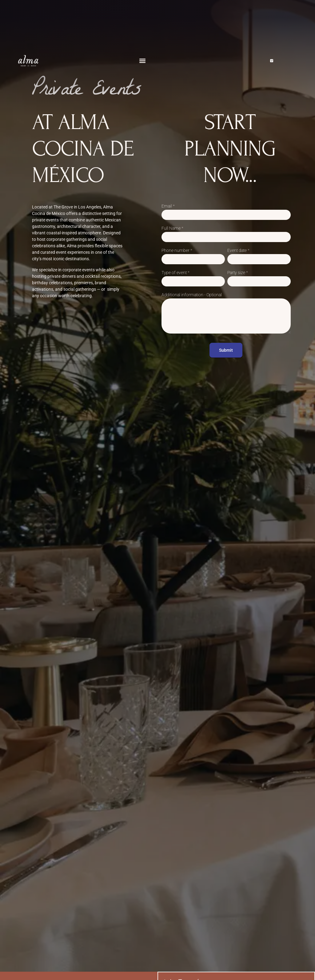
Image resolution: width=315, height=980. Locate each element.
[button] (142, 61)
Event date (238, 251)
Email (168, 206)
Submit (226, 350)
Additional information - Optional (192, 295)
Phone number (177, 251)
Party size (238, 273)
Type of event (175, 273)
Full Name (172, 228)
